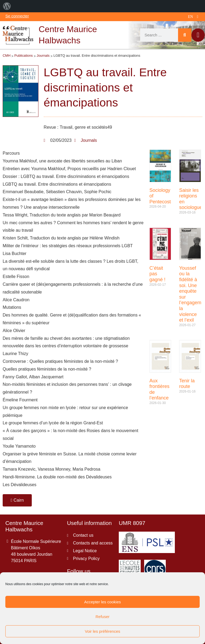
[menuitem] (7, 6)
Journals (89, 140)
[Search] (185, 35)
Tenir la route (187, 384)
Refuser (103, 617)
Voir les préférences (103, 631)
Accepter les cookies (102, 602)
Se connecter (17, 16)
